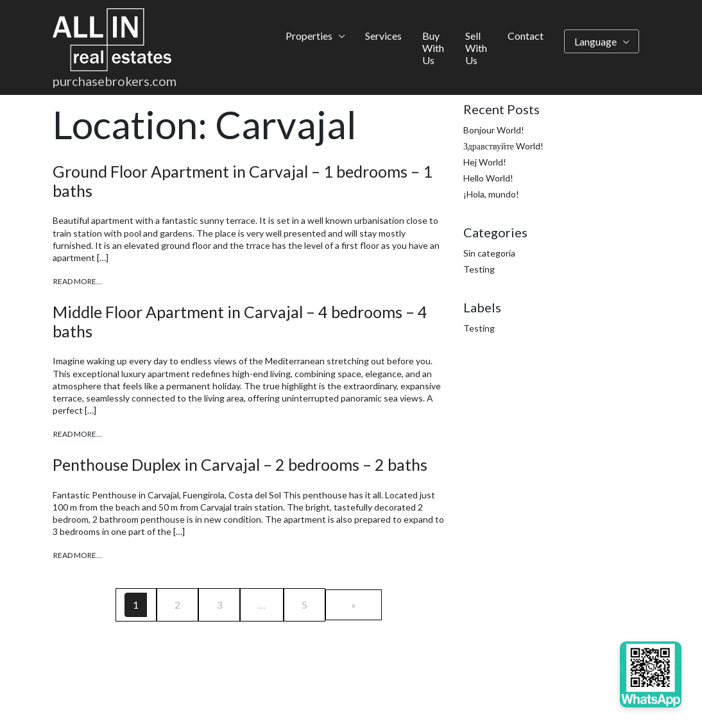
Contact (526, 36)
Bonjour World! (494, 130)
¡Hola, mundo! (491, 194)
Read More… (78, 281)
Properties (309, 36)
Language (595, 42)
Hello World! (488, 178)
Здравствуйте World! (503, 146)
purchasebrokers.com (115, 83)
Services (383, 36)
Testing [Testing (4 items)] (479, 328)
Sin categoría (489, 253)
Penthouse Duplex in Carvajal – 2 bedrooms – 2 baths (240, 464)
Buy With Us (433, 48)
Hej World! (485, 162)
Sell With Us (476, 48)
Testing (479, 269)
